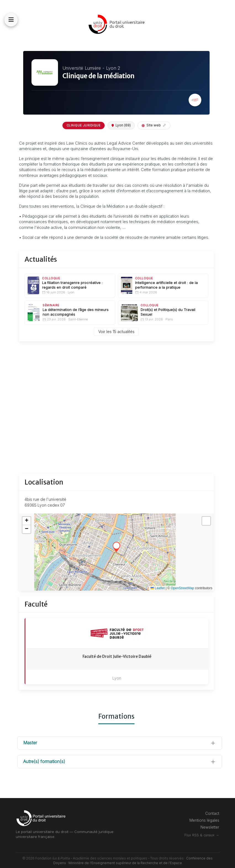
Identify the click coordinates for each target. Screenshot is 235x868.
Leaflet (158, 583)
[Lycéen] (8, 418)
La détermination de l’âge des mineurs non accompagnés (86, 317)
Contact (222, 808)
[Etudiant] (8, 388)
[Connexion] (8, 355)
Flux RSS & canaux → (211, 830)
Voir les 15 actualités (126, 337)
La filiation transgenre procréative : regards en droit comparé (90, 290)
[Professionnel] (8, 453)
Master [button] (49, 738)
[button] (30, 20)
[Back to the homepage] (127, 24)
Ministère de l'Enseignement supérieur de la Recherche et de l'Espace (135, 858)
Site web (164, 125)
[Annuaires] (8, 491)
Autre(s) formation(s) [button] (64, 756)
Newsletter (220, 822)
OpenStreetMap (182, 583)
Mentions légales (214, 815)
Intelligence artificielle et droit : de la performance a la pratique (173, 290)
